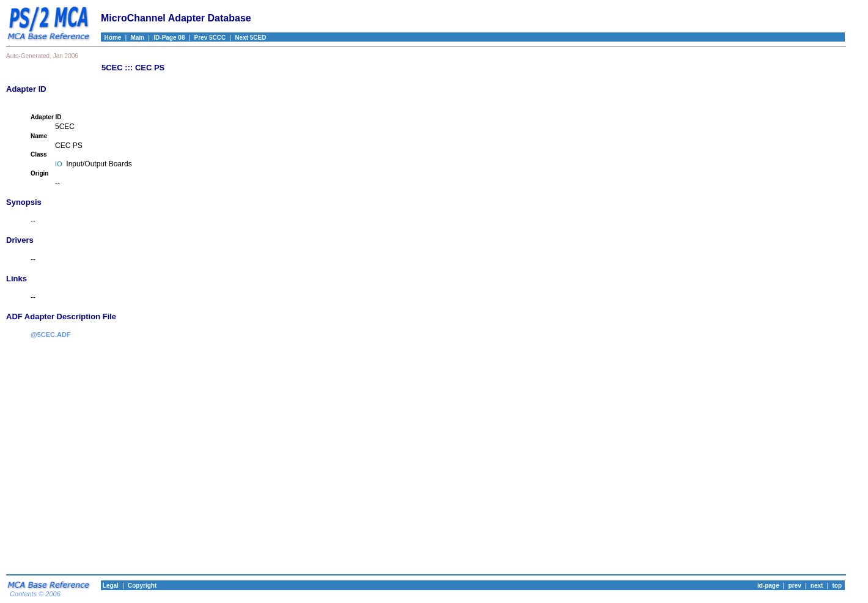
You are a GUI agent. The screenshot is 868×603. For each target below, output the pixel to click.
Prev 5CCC (210, 38)
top (837, 586)
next (817, 586)
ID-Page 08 (169, 38)
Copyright (142, 586)
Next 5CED (250, 38)
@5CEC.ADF (51, 335)
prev (795, 586)
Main (137, 38)
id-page (768, 586)
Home (111, 38)
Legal (110, 586)
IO (59, 164)
